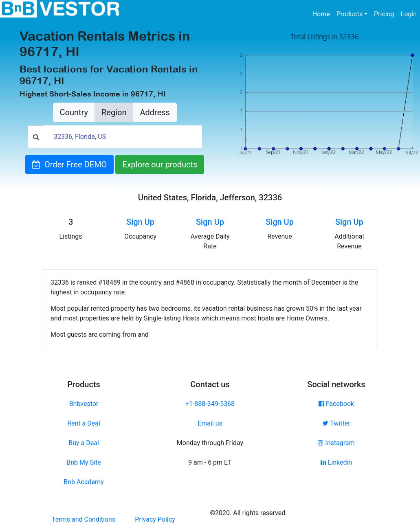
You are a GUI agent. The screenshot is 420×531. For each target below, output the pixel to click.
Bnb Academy (84, 482)
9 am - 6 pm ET (210, 462)
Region (114, 112)
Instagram (336, 443)
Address (155, 112)
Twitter (336, 423)
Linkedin (336, 462)
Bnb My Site (84, 462)
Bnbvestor (84, 404)
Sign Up (140, 222)
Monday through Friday (210, 443)
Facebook (336, 404)
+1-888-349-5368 (210, 404)
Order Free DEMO (69, 165)
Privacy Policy (155, 519)
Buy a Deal (84, 443)
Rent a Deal (84, 423)
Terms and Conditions (84, 519)
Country (74, 112)
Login (409, 14)
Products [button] (350, 14)
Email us (210, 423)
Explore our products (160, 165)
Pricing (384, 14)
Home (323, 13)
